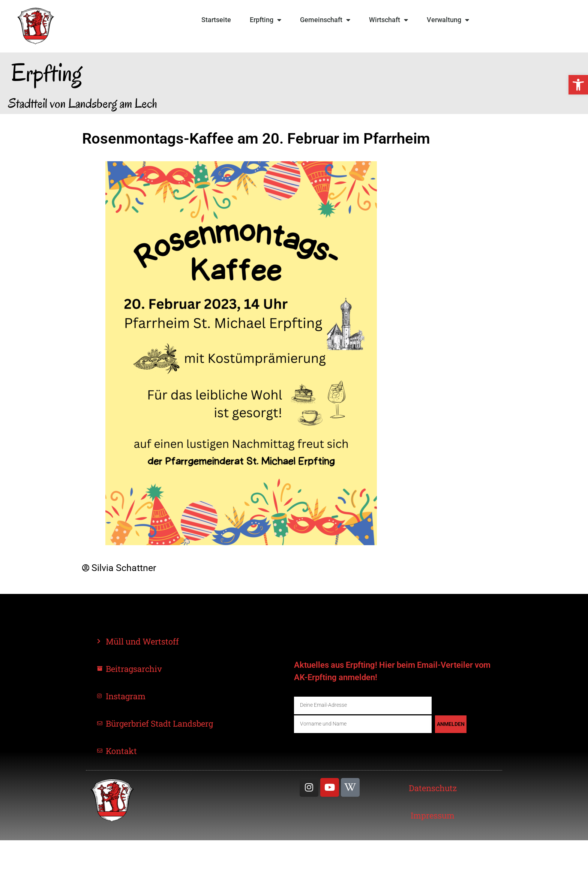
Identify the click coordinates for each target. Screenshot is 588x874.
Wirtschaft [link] (388, 20)
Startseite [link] (216, 20)
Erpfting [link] (265, 20)
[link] (578, 85)
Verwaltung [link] (448, 20)
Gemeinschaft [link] (325, 20)
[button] (16, 858)
